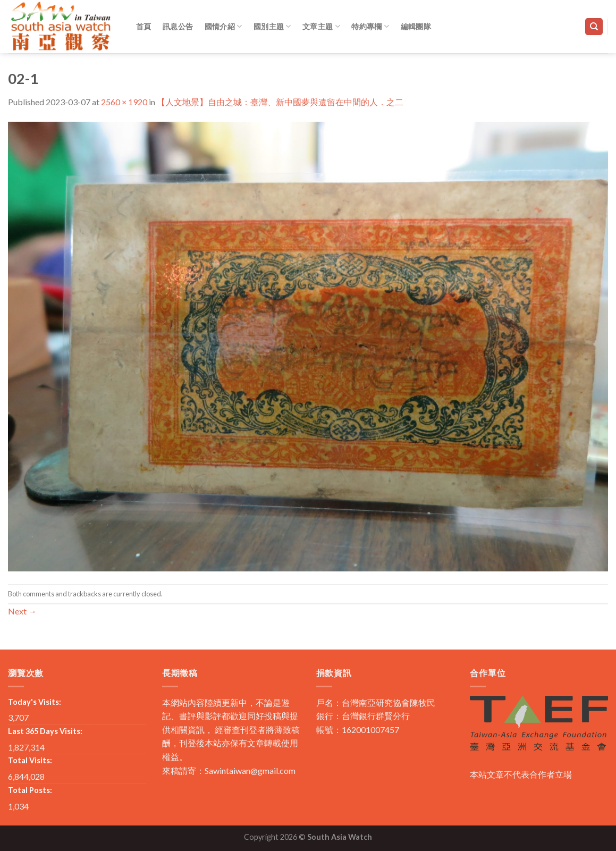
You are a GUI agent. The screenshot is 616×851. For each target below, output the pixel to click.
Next (22, 611)
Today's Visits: (35, 702)
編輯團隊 (416, 26)
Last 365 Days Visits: (45, 731)
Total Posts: (30, 790)
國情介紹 (223, 26)
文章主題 (321, 26)
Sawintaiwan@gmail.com (250, 770)
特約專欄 (370, 26)
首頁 (144, 26)
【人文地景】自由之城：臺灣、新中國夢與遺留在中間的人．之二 (280, 102)
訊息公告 (178, 26)
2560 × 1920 (124, 102)
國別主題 (272, 26)
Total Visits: (30, 760)
